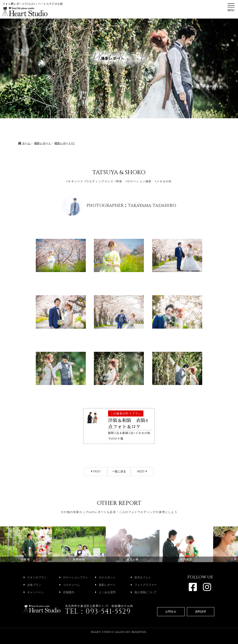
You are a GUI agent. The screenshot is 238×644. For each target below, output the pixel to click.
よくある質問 (105, 592)
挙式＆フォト (141, 577)
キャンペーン (34, 592)
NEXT (142, 471)
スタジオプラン (35, 577)
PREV (96, 471)
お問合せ (171, 612)
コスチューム (70, 585)
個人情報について (144, 592)
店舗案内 (67, 592)
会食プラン (32, 585)
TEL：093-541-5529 (98, 612)
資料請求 (201, 612)
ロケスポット (105, 577)
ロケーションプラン (74, 577)
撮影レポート (105, 585)
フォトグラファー (144, 585)
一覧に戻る (119, 471)
